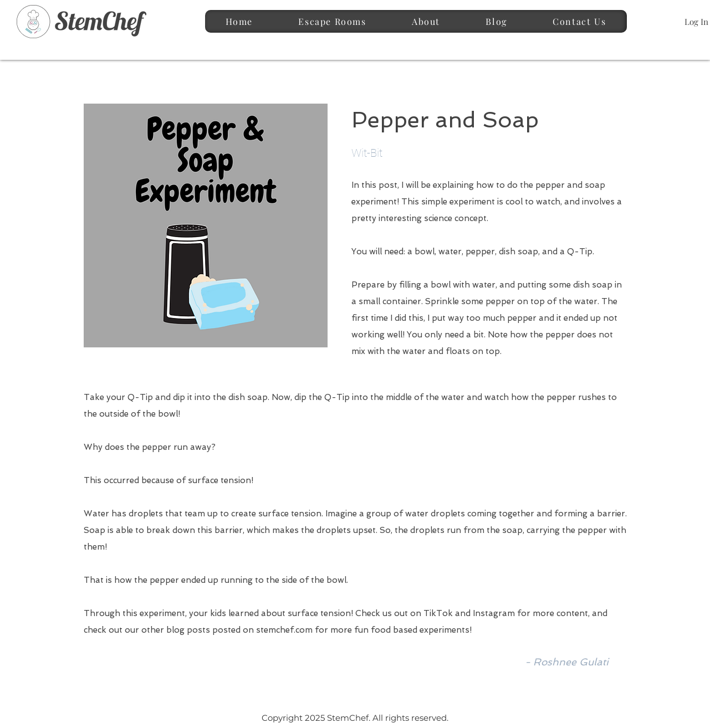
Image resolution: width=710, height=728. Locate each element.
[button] (332, 21)
